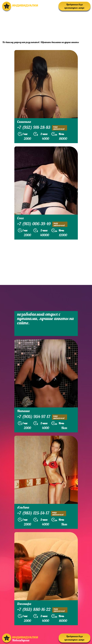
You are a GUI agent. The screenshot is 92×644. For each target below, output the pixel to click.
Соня (20, 218)
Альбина (23, 507)
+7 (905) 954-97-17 (42, 417)
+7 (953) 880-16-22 (42, 610)
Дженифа (24, 604)
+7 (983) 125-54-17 (42, 513)
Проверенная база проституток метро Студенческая (74, 7)
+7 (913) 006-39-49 (42, 224)
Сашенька (24, 122)
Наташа (23, 411)
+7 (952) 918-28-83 (42, 128)
